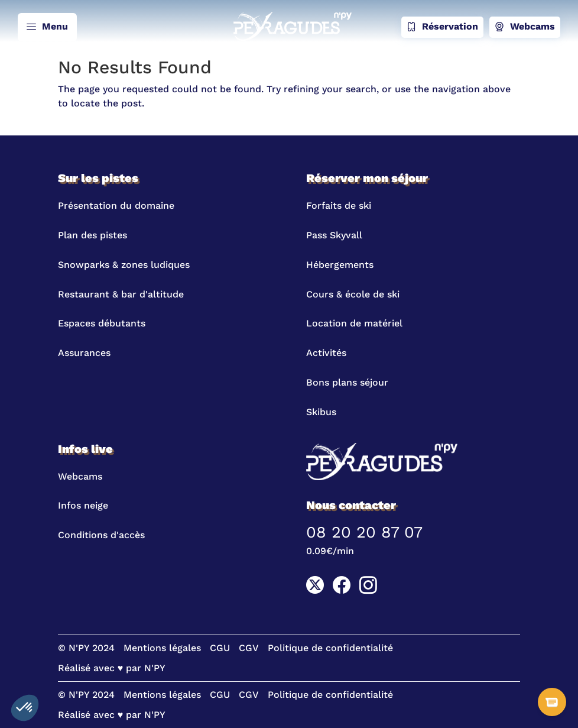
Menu (47, 27)
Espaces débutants (102, 323)
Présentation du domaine (116, 206)
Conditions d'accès (101, 535)
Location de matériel (354, 323)
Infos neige (83, 505)
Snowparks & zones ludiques (124, 265)
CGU (220, 648)
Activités (326, 353)
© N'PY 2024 (86, 648)
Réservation (442, 27)
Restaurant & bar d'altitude (121, 294)
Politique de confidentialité (330, 648)
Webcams (525, 27)
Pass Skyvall (334, 235)
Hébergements (340, 265)
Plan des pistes (92, 235)
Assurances (84, 353)
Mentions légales (162, 648)
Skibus (321, 412)
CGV (249, 648)
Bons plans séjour (347, 382)
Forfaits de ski (339, 206)
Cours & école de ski (353, 294)
